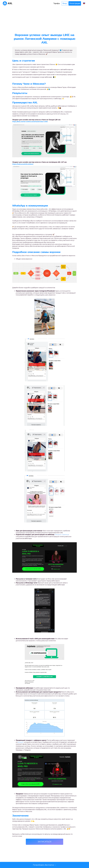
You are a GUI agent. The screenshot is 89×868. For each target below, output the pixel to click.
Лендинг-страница (62, 535)
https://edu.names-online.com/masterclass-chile (30, 122)
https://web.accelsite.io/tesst (23, 164)
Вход (65, 3)
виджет (21, 742)
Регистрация (75, 3)
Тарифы (57, 3)
